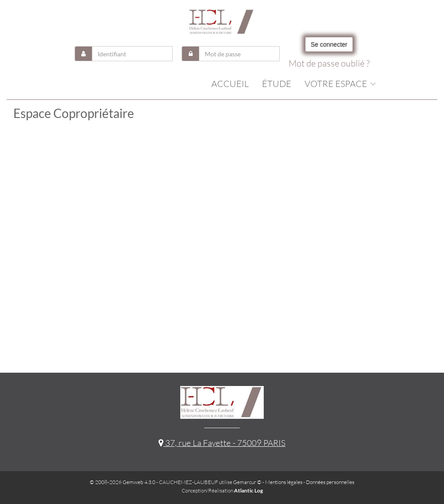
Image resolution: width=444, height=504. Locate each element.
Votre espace (340, 84)
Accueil (230, 84)
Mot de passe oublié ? (329, 63)
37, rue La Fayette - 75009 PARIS (222, 443)
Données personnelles (330, 482)
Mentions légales (284, 482)
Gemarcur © (247, 482)
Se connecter (329, 44)
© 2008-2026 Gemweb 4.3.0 (123, 482)
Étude (277, 84)
